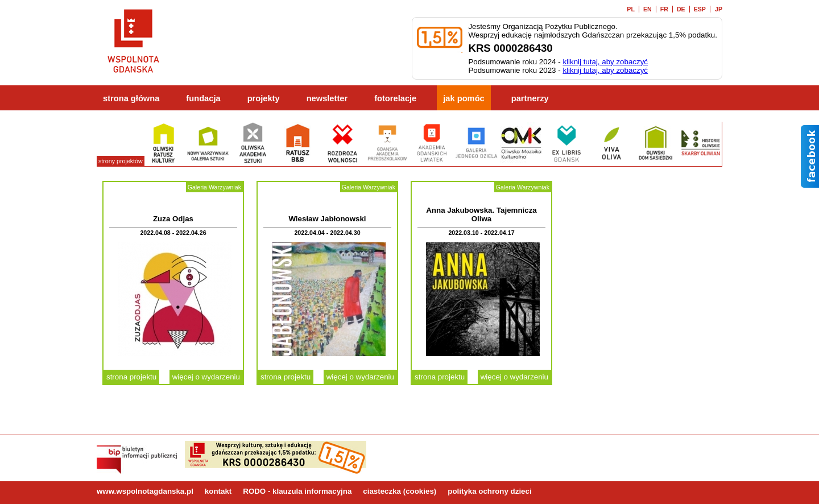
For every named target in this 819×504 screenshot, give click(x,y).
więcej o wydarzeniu (206, 377)
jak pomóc (464, 98)
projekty (264, 98)
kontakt (218, 491)
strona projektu (131, 377)
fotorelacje (395, 98)
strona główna (131, 98)
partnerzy (530, 98)
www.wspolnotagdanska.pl (145, 491)
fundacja (203, 98)
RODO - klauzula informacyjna (297, 491)
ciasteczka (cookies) (400, 491)
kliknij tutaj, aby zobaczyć (605, 62)
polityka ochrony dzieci (489, 491)
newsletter (327, 98)
